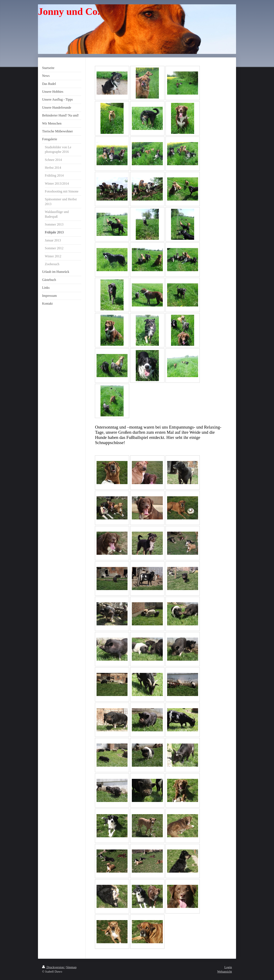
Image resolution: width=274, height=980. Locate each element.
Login (228, 967)
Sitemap (71, 967)
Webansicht (225, 971)
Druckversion (53, 967)
